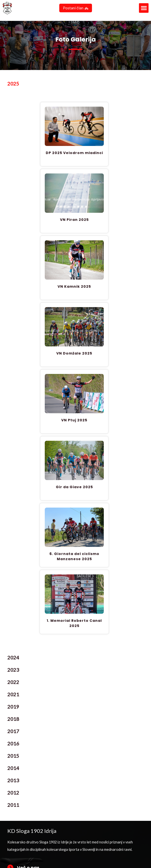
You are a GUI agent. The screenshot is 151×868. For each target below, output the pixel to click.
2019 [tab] (13, 707)
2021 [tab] (13, 695)
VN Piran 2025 (74, 220)
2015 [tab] (13, 756)
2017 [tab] (13, 732)
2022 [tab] (13, 683)
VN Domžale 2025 (74, 354)
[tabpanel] (75, 371)
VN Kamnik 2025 (74, 287)
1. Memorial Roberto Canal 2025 (74, 624)
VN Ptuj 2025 (74, 421)
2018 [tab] (13, 720)
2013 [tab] (13, 781)
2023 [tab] (13, 670)
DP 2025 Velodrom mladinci (74, 154)
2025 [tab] (13, 84)
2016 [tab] (13, 744)
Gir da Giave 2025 (74, 488)
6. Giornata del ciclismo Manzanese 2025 (74, 557)
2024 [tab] (13, 658)
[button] (144, 8)
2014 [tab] (13, 769)
